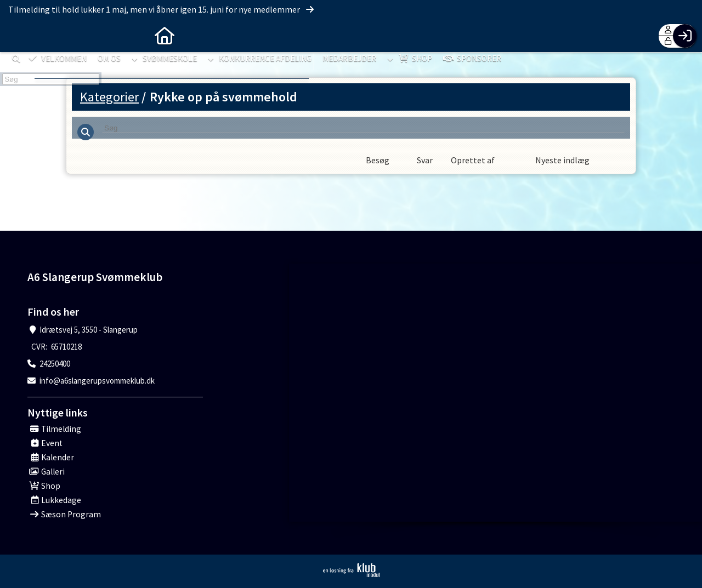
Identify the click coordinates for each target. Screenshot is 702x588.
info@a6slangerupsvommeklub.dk (97, 381)
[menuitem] (16, 36)
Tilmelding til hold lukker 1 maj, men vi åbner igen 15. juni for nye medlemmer (162, 9)
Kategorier (109, 97)
